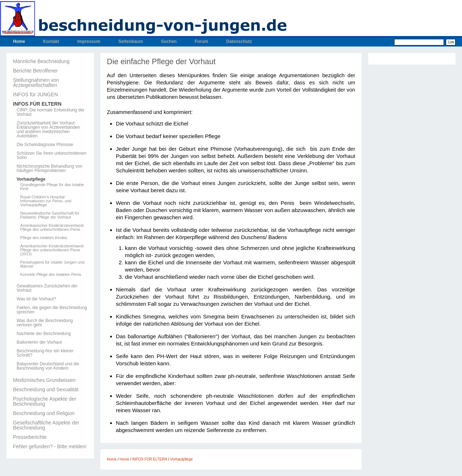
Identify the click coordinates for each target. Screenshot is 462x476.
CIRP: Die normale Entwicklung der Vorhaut (51, 112)
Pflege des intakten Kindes (44, 238)
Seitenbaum (131, 41)
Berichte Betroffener (35, 71)
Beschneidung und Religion (44, 413)
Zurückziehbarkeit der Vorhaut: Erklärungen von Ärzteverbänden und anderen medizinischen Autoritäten (48, 129)
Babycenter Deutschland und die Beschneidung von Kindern (48, 366)
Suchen (169, 41)
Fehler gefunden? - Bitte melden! (50, 446)
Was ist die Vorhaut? (36, 299)
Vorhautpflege (31, 179)
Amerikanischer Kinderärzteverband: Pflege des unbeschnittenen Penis (52, 228)
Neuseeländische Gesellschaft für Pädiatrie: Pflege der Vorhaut (50, 215)
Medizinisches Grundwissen (44, 380)
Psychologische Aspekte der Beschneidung (45, 401)
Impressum (89, 41)
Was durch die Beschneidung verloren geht (45, 323)
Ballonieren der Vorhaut (39, 342)
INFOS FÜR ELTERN (37, 104)
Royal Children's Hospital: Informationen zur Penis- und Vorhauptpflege (46, 201)
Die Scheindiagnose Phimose (45, 145)
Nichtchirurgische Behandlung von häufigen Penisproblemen (49, 168)
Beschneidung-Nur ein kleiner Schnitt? (45, 353)
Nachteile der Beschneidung (44, 334)
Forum (201, 41)
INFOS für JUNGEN (35, 94)
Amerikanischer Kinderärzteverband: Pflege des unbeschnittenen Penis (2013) (52, 250)
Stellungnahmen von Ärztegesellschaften (36, 83)
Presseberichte (30, 437)
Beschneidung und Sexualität (46, 389)
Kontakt (51, 41)
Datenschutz (239, 41)
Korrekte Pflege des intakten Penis (51, 275)
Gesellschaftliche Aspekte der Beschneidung (46, 425)
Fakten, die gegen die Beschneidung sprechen (52, 310)
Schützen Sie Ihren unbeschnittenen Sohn (51, 155)
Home (19, 41)
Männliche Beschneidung (41, 61)
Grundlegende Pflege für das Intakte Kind (52, 187)
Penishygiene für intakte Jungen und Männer (52, 264)
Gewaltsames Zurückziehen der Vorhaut (47, 288)
